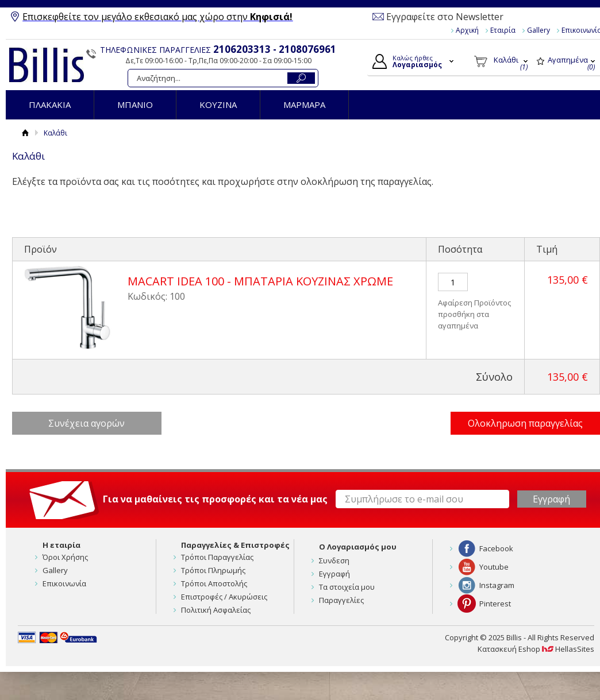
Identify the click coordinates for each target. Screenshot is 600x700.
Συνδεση (334, 560)
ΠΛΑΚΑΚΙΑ (50, 105)
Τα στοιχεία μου (347, 587)
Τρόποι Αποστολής (214, 583)
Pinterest (495, 604)
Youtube (494, 567)
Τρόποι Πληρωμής (213, 570)
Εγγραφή (334, 574)
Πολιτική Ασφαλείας (216, 610)
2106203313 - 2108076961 (275, 49)
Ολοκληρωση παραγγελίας (525, 423)
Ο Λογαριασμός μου (358, 547)
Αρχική (467, 30)
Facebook (496, 548)
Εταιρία (503, 30)
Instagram (497, 585)
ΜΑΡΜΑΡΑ (304, 105)
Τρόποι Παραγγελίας (217, 557)
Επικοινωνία (64, 583)
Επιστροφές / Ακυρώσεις (224, 597)
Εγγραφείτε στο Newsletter (445, 17)
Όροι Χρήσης (65, 557)
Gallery (539, 30)
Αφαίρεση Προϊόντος (474, 303)
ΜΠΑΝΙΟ (135, 105)
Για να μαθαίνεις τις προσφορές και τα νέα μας (215, 499)
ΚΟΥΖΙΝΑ (218, 105)
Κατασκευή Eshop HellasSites (536, 649)
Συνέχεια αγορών (86, 423)
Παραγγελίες (341, 600)
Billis (47, 65)
